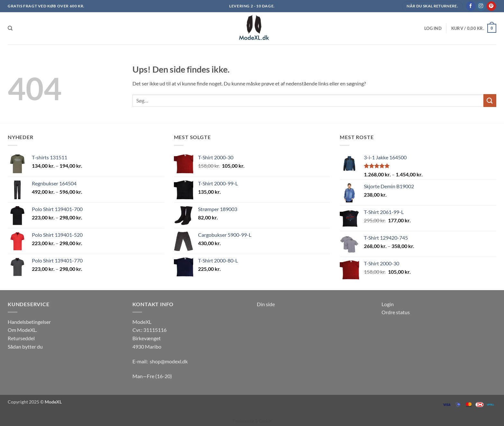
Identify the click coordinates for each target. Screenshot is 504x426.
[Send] (490, 100)
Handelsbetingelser (29, 322)
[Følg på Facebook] (471, 6)
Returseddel (21, 338)
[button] (433, 28)
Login (388, 304)
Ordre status (396, 312)
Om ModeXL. (22, 330)
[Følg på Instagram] (481, 6)
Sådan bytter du (25, 346)
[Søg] (10, 28)
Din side (266, 304)
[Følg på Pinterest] (491, 6)
